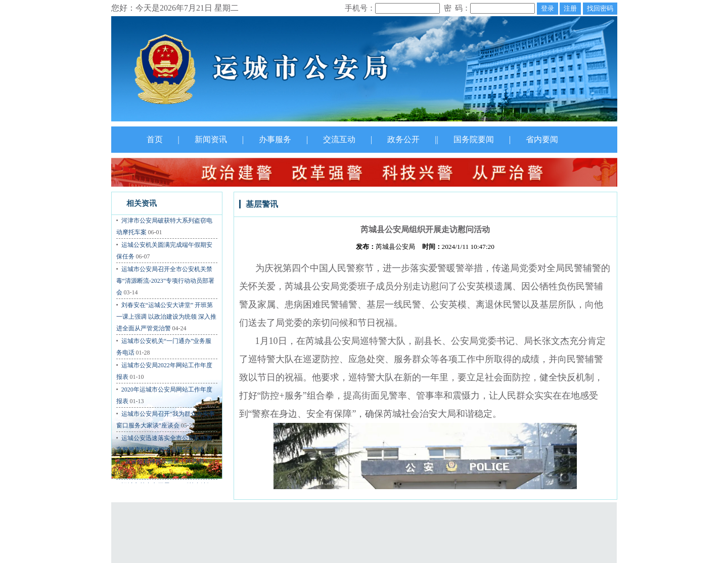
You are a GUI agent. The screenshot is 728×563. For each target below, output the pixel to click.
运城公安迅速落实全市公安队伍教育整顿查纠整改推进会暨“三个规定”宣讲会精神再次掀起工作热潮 (164, 450)
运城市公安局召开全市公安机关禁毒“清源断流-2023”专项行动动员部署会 (166, 281)
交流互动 (339, 139)
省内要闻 (542, 139)
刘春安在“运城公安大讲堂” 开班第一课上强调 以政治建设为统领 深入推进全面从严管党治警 (166, 317)
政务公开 (403, 139)
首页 (155, 139)
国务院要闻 (474, 139)
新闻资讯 (211, 139)
